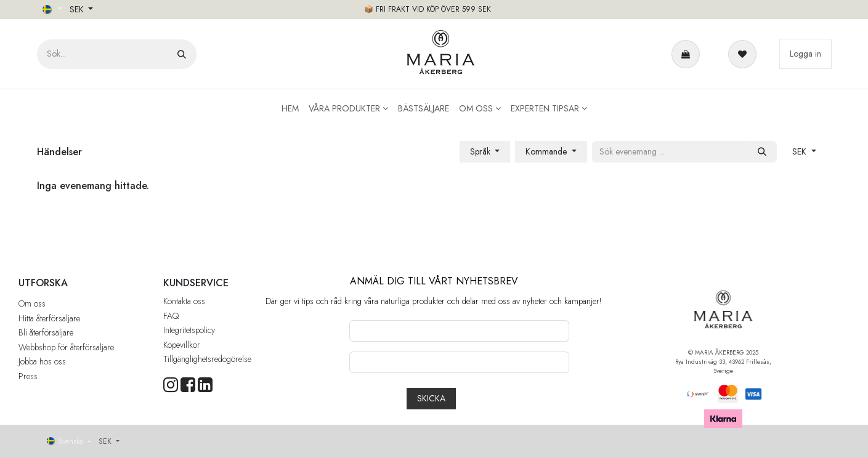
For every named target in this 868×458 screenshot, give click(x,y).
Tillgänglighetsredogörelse (207, 359)
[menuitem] (290, 109)
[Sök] (182, 54)
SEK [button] (78, 9)
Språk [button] (481, 151)
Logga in (805, 54)
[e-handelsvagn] (688, 54)
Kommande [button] (547, 151)
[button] (431, 399)
